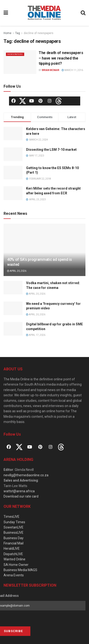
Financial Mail (14, 543)
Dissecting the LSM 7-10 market (51, 150)
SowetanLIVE (14, 527)
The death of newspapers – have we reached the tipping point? (61, 58)
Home (7, 33)
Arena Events (14, 575)
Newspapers (15, 54)
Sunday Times (14, 522)
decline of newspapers (39, 33)
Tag (18, 33)
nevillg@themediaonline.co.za (26, 475)
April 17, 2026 (36, 335)
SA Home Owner (16, 565)
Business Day (14, 538)
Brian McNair (51, 70)
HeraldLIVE (12, 548)
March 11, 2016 (72, 70)
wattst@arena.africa (19, 491)
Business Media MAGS (20, 570)
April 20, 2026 (17, 271)
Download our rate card (21, 496)
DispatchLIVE (13, 554)
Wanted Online (14, 559)
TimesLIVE (12, 517)
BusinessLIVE (14, 533)
